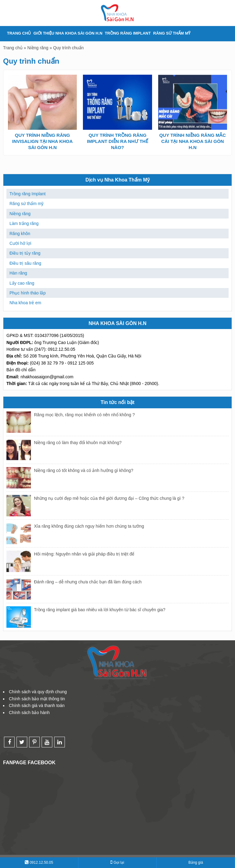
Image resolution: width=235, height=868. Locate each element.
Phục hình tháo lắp (28, 293)
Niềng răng (38, 48)
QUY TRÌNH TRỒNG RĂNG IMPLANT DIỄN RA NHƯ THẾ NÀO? (117, 141)
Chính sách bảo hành (29, 713)
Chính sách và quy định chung (38, 692)
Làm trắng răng (24, 223)
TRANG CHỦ (19, 33)
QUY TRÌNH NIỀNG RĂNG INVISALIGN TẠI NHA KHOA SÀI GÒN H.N (43, 141)
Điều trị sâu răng (25, 263)
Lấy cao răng (22, 283)
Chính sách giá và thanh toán (37, 705)
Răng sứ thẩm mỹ (172, 33)
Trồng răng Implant (128, 33)
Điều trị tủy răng (25, 253)
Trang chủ (13, 48)
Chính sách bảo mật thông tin (37, 699)
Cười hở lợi (20, 243)
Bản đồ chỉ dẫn (21, 370)
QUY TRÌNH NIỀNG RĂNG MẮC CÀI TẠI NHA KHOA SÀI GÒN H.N (192, 141)
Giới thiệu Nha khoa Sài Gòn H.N (68, 33)
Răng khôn (20, 234)
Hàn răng (18, 273)
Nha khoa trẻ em (25, 303)
